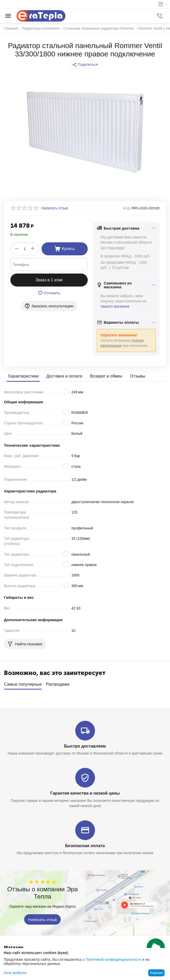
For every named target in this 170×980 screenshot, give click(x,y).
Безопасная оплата (85, 846)
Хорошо (157, 973)
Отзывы (138, 376)
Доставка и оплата (64, 376)
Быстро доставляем (85, 746)
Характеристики (23, 376)
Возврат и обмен (106, 376)
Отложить (49, 293)
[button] (86, 65)
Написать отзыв (42, 919)
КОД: (127, 208)
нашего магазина (115, 306)
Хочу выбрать (15, 973)
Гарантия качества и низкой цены (85, 793)
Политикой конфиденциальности (113, 959)
